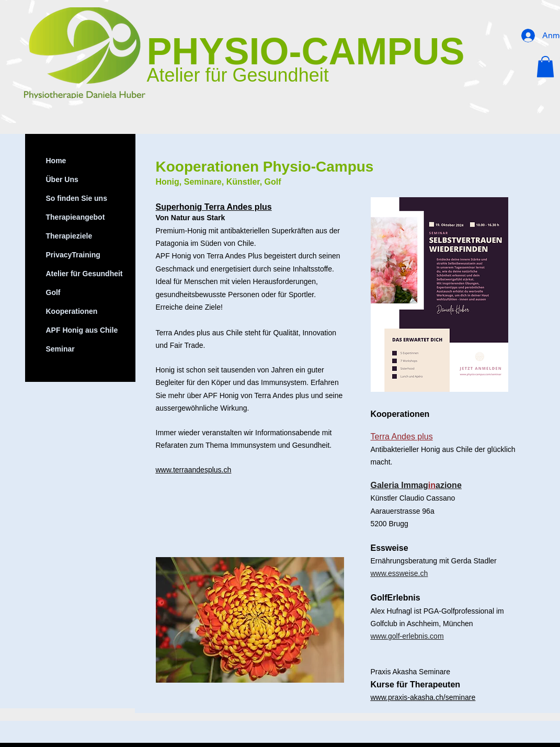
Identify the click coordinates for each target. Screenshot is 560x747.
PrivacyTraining (73, 255)
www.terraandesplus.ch (194, 470)
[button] (545, 67)
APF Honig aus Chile (82, 330)
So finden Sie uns (77, 198)
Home (56, 161)
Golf (53, 292)
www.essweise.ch (399, 573)
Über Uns (62, 179)
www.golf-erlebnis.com (407, 636)
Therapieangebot (76, 217)
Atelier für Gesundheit (84, 274)
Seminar (60, 349)
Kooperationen (72, 311)
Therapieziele (69, 236)
